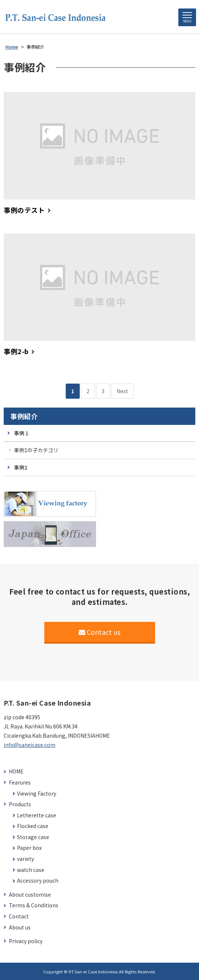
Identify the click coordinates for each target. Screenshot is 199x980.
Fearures (20, 782)
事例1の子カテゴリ (36, 450)
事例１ (22, 433)
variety (25, 859)
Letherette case (37, 815)
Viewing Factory (37, 794)
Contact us (99, 632)
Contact (19, 916)
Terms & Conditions (34, 905)
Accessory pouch (38, 881)
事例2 (21, 467)
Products (20, 804)
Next (122, 391)
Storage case (33, 837)
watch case (31, 870)
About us (20, 927)
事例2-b (16, 351)
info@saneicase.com (30, 745)
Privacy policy (26, 941)
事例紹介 (24, 416)
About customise (30, 895)
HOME (16, 771)
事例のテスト (24, 210)
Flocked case (33, 826)
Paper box (29, 848)
